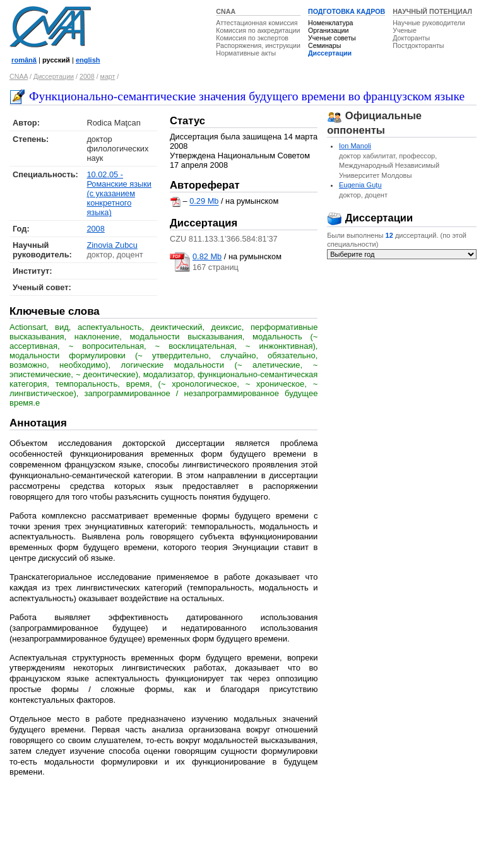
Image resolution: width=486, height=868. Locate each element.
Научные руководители (429, 23)
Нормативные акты (246, 53)
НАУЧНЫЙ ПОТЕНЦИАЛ (432, 11)
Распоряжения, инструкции (258, 45)
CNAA (226, 11)
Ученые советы (332, 38)
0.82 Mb (207, 256)
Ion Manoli (355, 146)
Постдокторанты (418, 45)
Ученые (405, 30)
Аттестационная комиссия (257, 23)
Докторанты (411, 38)
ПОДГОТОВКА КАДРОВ (347, 11)
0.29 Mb (204, 202)
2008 (87, 76)
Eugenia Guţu (360, 185)
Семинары (324, 45)
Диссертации (330, 53)
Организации (328, 30)
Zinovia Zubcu (112, 245)
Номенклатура (331, 23)
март (108, 76)
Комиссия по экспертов (252, 38)
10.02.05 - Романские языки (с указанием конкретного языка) (119, 193)
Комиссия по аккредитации (258, 30)
